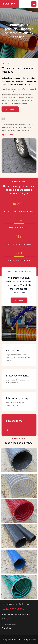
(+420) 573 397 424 (13, 609)
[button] (34, 4)
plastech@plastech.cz (9, 619)
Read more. (10, 109)
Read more (19, 300)
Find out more (19, 425)
